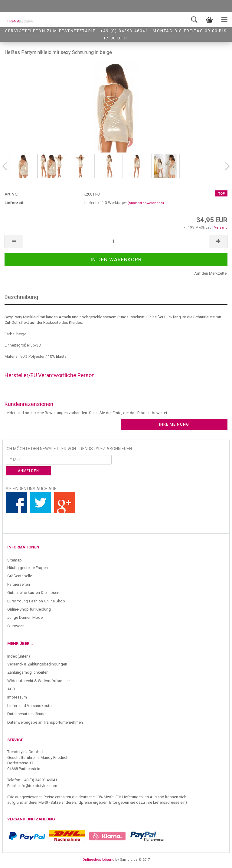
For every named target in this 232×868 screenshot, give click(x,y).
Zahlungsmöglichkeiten (28, 672)
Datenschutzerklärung (26, 714)
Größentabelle (20, 576)
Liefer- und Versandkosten (30, 706)
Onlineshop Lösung (98, 860)
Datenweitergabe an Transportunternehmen (45, 722)
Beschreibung (21, 297)
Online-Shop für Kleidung (29, 609)
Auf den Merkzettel (211, 273)
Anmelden (28, 471)
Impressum (17, 697)
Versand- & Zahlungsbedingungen (37, 664)
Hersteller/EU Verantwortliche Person (50, 375)
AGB (11, 689)
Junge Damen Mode (25, 617)
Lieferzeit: (15, 203)
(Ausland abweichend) (146, 203)
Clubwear (15, 626)
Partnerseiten (19, 584)
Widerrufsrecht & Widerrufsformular (39, 681)
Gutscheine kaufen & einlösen (33, 593)
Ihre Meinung (174, 424)
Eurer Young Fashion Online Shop (36, 601)
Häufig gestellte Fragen (28, 568)
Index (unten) (19, 656)
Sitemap (15, 560)
